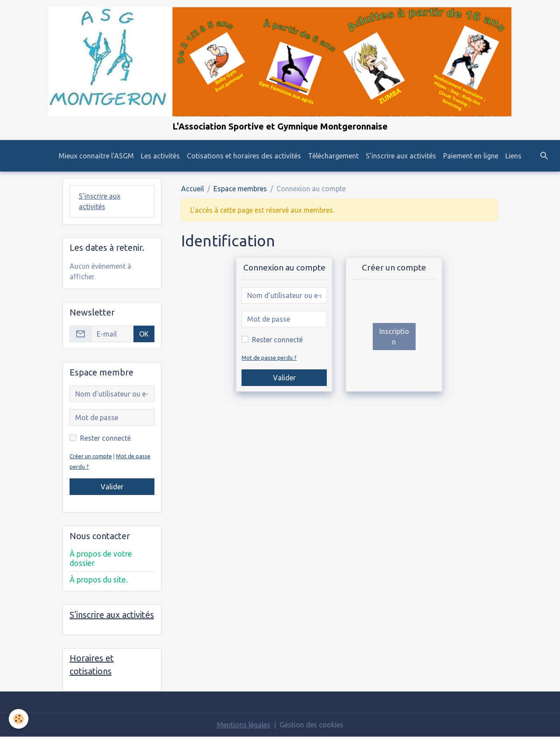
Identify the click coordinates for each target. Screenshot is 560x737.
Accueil (192, 189)
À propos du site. (99, 580)
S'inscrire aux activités (401, 156)
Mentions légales (244, 725)
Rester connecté (277, 340)
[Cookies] (19, 719)
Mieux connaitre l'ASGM (96, 156)
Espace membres (240, 189)
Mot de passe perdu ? (269, 358)
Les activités (160, 156)
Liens (513, 156)
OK (144, 334)
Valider (284, 378)
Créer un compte (91, 456)
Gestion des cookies (311, 725)
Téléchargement (333, 156)
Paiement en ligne (471, 156)
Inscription (394, 337)
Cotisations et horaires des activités (244, 156)
